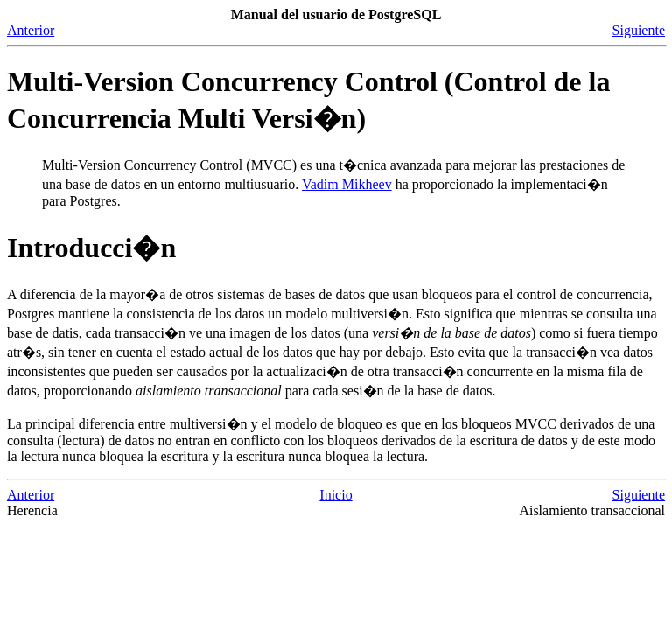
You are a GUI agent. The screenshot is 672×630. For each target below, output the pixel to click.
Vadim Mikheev (347, 184)
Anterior (31, 30)
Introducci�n (91, 248)
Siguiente (639, 30)
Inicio (336, 495)
